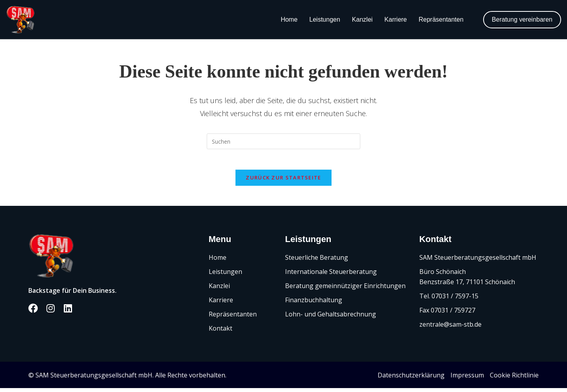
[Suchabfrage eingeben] (283, 141)
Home (289, 19)
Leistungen (325, 19)
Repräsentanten (441, 19)
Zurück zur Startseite (283, 181)
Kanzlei (362, 19)
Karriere (396, 19)
